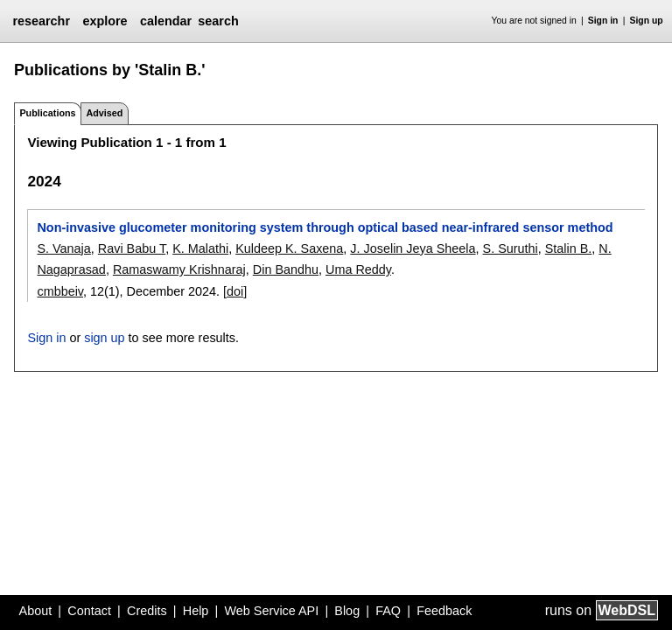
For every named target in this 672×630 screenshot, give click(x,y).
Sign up (647, 21)
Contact (89, 611)
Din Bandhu (286, 269)
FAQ (388, 611)
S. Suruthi (511, 248)
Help (196, 611)
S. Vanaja (63, 248)
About (36, 611)
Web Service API (271, 611)
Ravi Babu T (132, 248)
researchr (41, 21)
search (218, 21)
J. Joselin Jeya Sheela (413, 248)
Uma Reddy (358, 269)
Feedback (444, 611)
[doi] (235, 291)
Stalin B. (569, 248)
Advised (104, 113)
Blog (347, 611)
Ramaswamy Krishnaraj (179, 269)
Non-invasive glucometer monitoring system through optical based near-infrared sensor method (325, 227)
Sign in (603, 21)
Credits (147, 611)
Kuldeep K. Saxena (289, 248)
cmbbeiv (60, 291)
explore (105, 21)
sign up (104, 338)
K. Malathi (200, 248)
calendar (166, 21)
